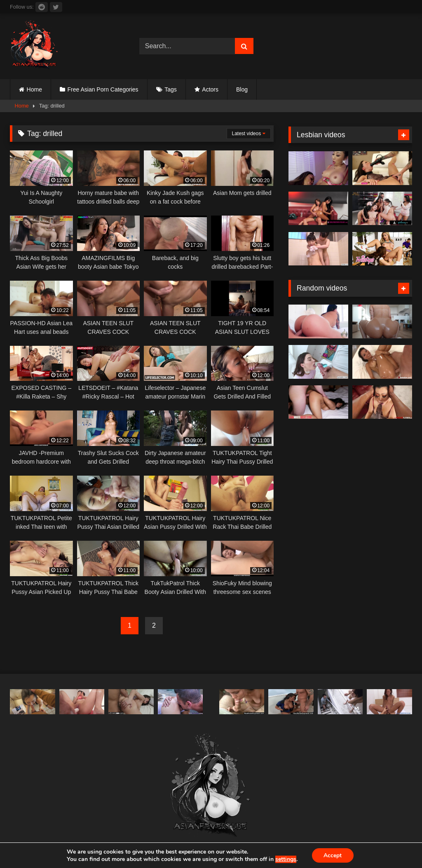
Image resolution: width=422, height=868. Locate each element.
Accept (333, 855)
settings (285, 859)
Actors (210, 89)
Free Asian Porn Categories (103, 89)
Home (34, 89)
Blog (242, 89)
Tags (171, 89)
